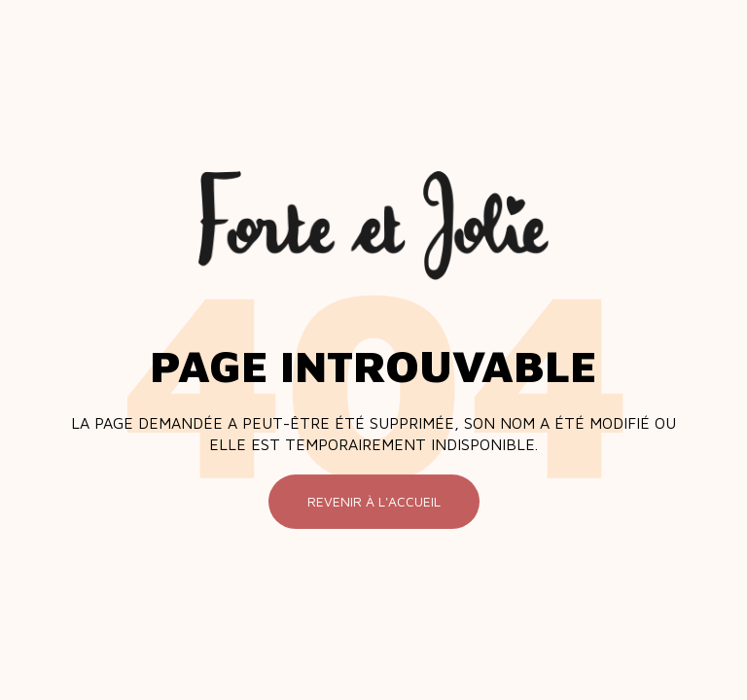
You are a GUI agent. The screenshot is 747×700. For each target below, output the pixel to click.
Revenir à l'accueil (374, 501)
